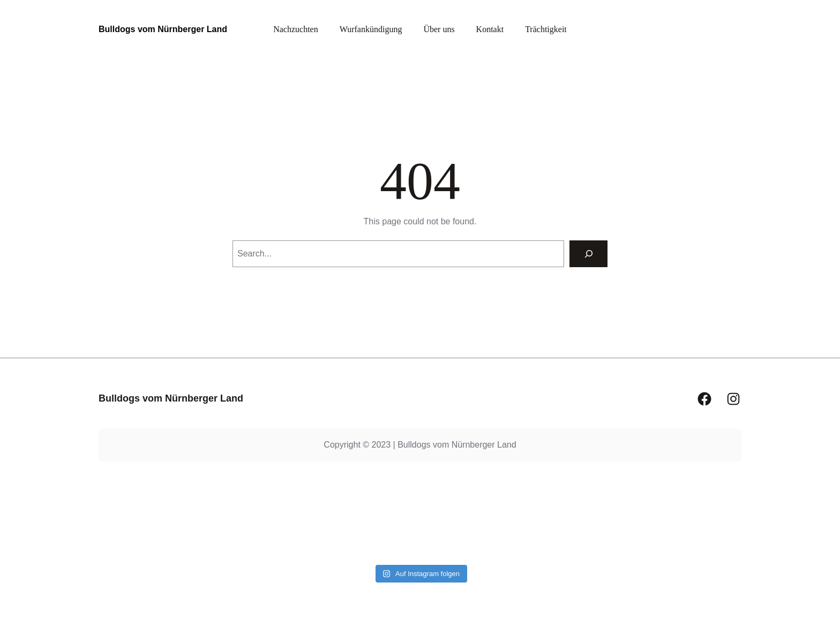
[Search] (588, 254)
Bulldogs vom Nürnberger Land (163, 29)
